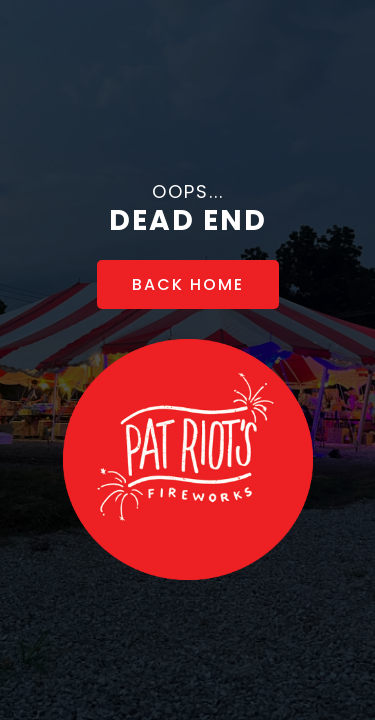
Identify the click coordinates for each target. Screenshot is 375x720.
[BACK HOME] (188, 284)
